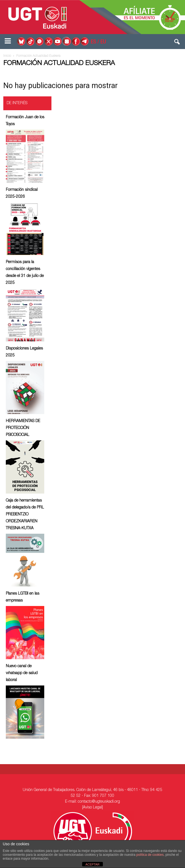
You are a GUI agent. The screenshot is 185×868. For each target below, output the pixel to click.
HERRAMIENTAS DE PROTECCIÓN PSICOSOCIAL (23, 428)
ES (93, 42)
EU (103, 42)
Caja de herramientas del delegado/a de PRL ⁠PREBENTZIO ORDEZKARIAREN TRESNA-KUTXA (25, 515)
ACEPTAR (92, 864)
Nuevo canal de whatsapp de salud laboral (22, 673)
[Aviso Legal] (92, 808)
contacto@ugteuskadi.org (99, 802)
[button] (177, 43)
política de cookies (150, 855)
